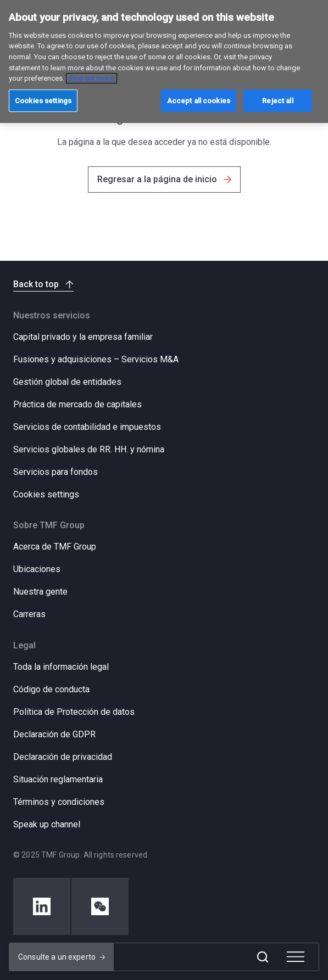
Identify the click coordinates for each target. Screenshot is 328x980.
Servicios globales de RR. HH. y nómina (89, 449)
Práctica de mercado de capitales (77, 404)
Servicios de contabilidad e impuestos (87, 427)
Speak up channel (47, 824)
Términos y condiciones (59, 802)
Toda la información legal (61, 667)
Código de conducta (51, 689)
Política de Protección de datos (74, 712)
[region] (164, 61)
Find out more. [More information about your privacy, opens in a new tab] (91, 78)
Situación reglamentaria (58, 779)
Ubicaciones (37, 569)
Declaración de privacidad (63, 757)
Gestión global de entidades (67, 382)
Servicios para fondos (55, 472)
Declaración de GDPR (54, 734)
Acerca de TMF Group (55, 547)
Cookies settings (46, 495)
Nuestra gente (40, 592)
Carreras (29, 614)
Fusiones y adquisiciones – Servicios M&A (96, 359)
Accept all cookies (199, 101)
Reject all (277, 101)
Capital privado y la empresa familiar (83, 337)
